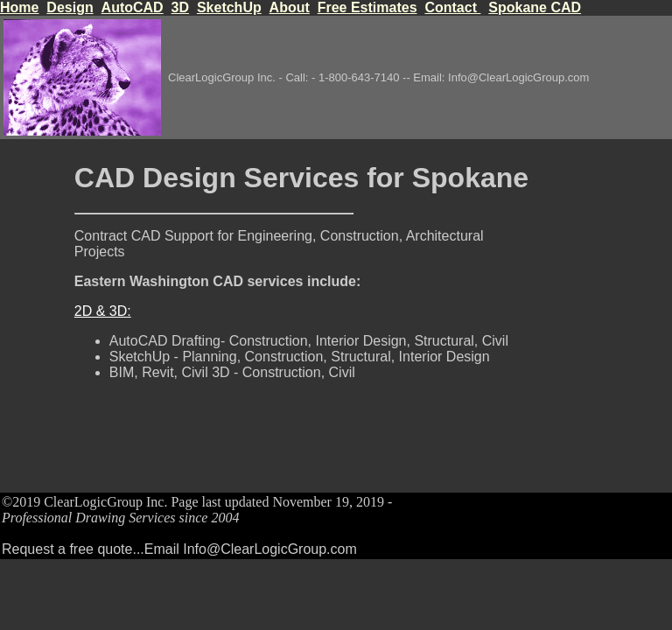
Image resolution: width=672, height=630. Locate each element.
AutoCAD (133, 7)
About (290, 7)
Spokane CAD (535, 7)
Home (19, 7)
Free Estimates (367, 7)
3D (180, 7)
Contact (452, 7)
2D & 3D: (103, 311)
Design (70, 7)
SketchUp (229, 7)
